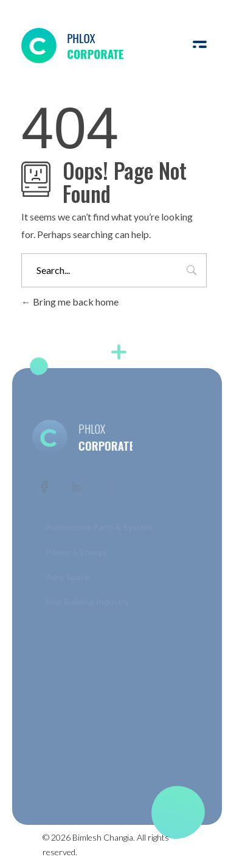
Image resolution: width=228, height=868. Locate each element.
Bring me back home (70, 302)
